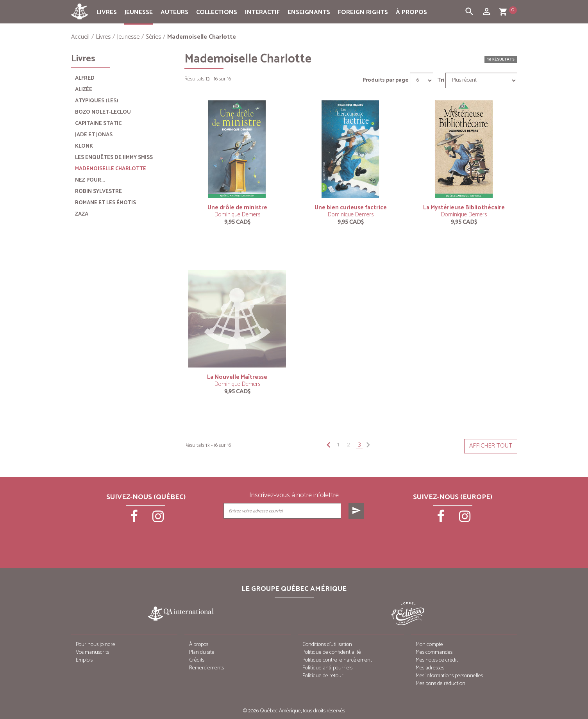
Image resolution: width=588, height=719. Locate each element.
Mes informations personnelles (449, 676)
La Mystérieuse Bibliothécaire (464, 208)
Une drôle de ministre (237, 208)
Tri (441, 80)
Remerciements (206, 668)
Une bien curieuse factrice (351, 208)
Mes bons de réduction (441, 684)
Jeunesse (139, 12)
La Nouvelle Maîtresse (237, 377)
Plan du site (202, 652)
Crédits (197, 660)
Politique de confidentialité (332, 652)
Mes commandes (434, 652)
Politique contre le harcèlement (337, 660)
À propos (411, 12)
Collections (217, 12)
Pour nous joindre (96, 645)
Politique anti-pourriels (327, 668)
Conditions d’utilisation (327, 645)
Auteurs (174, 12)
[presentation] (295, 539)
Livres (107, 12)
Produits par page (386, 80)
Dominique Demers (237, 215)
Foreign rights (363, 12)
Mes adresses (430, 668)
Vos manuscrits (92, 652)
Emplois (84, 660)
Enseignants (309, 12)
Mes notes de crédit (437, 660)
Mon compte (429, 645)
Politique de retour (323, 676)
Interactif (262, 12)
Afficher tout (491, 446)
